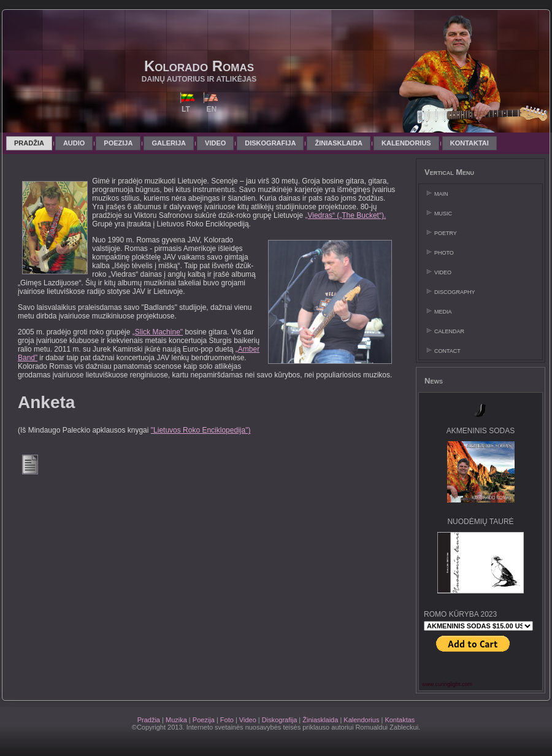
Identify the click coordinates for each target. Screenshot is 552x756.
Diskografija (279, 720)
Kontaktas (400, 720)
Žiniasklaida (320, 720)
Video (248, 720)
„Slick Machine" (158, 332)
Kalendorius (361, 720)
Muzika (176, 720)
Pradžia (149, 720)
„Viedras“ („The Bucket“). (345, 215)
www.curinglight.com (447, 684)
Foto (227, 720)
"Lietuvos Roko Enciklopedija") (201, 430)
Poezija (204, 720)
